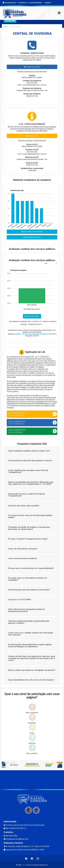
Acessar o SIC (32, 136)
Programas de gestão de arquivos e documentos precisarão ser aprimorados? (29, 528)
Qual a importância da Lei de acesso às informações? (31, 680)
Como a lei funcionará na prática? (23, 558)
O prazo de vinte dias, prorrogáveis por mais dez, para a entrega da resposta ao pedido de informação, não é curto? (32, 658)
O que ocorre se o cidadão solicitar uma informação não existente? (31, 634)
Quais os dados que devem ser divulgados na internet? (32, 670)
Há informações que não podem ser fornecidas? (29, 590)
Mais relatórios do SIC (32, 237)
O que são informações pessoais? (23, 549)
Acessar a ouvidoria (32, 67)
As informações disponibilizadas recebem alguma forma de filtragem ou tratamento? (30, 646)
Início (6, 27)
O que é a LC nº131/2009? (20, 600)
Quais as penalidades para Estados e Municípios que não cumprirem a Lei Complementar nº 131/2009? (31, 483)
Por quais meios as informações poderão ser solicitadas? (28, 579)
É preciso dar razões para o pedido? (24, 506)
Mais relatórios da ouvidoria (32, 232)
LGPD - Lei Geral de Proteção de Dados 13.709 (34, 334)
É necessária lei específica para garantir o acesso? (30, 461)
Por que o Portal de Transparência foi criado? (28, 539)
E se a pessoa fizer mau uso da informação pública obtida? (30, 516)
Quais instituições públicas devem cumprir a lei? (29, 451)
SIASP (24, 865)
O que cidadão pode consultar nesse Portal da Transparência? (28, 471)
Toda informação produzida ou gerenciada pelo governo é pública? (29, 622)
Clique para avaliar (32, 316)
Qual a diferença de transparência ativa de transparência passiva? (26, 610)
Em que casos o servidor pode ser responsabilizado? (31, 568)
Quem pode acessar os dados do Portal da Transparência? (26, 495)
